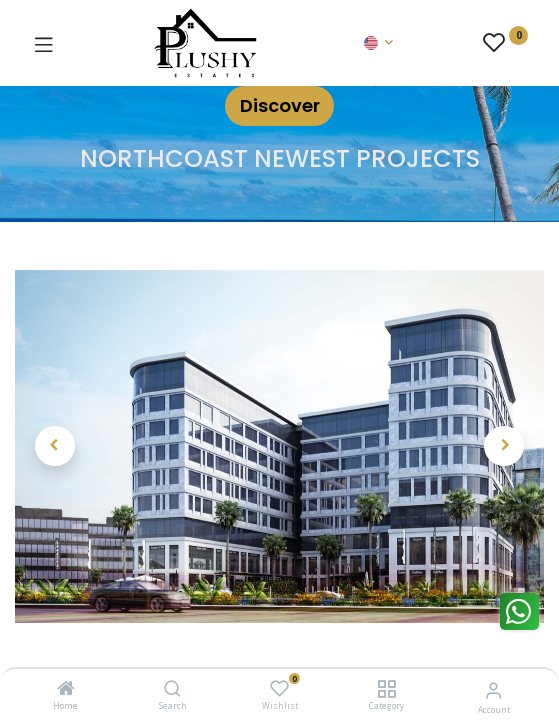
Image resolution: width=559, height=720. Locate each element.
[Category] (386, 689)
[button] (54, 446)
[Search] (172, 689)
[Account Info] (493, 689)
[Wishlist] (279, 688)
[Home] (66, 689)
